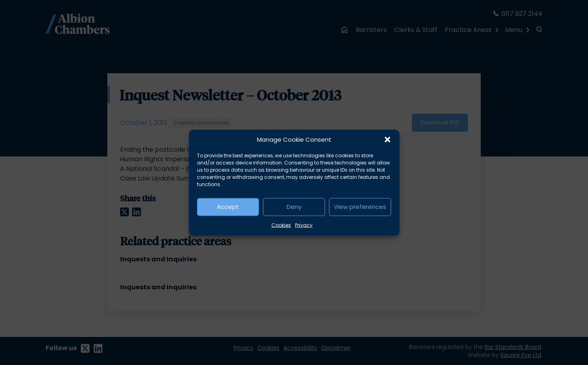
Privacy (304, 225)
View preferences (360, 207)
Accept (228, 207)
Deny (294, 207)
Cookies (281, 225)
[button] (387, 140)
